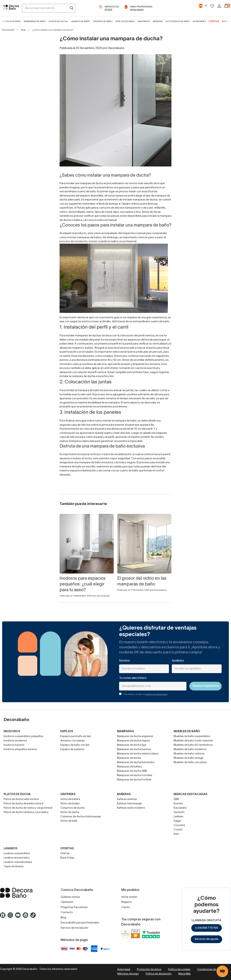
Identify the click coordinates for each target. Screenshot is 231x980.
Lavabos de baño (80, 21)
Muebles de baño (11, 21)
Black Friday (67, 858)
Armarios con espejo (72, 741)
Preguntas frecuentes (74, 907)
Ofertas (214, 21)
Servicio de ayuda (206, 939)
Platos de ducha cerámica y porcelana (26, 812)
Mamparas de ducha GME (132, 771)
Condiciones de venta (210, 970)
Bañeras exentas (127, 799)
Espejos (67, 731)
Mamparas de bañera (129, 767)
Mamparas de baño (35, 21)
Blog (23, 30)
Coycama (179, 825)
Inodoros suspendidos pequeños (23, 736)
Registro (127, 902)
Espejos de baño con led (75, 745)
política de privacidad (156, 694)
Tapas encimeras (14, 867)
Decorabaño (8, 30)
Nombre (124, 661)
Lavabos (10, 849)
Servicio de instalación (74, 928)
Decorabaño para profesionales (80, 923)
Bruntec (178, 804)
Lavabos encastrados (17, 858)
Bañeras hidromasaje (129, 804)
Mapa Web (185, 974)
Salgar (177, 821)
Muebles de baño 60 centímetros (193, 745)
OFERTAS (67, 849)
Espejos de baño (125, 21)
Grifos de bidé (69, 821)
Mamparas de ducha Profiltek (134, 780)
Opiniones (67, 902)
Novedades (199, 21)
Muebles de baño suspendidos (192, 736)
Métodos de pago (128, 974)
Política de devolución (159, 974)
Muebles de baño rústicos (189, 754)
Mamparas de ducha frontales (135, 775)
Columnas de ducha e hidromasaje (80, 817)
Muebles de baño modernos (190, 749)
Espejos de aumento (72, 749)
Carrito (126, 907)
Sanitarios (144, 21)
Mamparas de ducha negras (133, 741)
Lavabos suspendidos (17, 854)
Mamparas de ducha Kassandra (136, 762)
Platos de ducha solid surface (21, 799)
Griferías (68, 794)
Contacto (67, 912)
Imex (176, 834)
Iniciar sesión (129, 897)
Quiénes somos (70, 897)
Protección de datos (149, 970)
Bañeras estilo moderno (131, 808)
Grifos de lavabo (70, 804)
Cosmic (178, 830)
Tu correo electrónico (133, 678)
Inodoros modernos (15, 741)
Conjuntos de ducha (72, 808)
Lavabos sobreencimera (18, 862)
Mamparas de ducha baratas (134, 749)
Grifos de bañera (70, 799)
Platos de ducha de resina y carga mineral (28, 808)
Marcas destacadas (190, 794)
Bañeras (158, 21)
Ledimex (178, 817)
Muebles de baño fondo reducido (193, 741)
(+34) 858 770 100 (207, 928)
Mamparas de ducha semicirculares (138, 754)
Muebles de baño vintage (188, 758)
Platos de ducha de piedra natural (23, 804)
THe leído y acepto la (145, 694)
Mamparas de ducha (129, 758)
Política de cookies (179, 970)
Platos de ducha (58, 21)
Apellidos (178, 661)
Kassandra (180, 808)
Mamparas (125, 731)
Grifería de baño (103, 21)
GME (176, 799)
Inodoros (12, 731)
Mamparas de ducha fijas (132, 745)
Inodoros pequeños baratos (20, 749)
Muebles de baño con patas (190, 762)
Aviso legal (124, 970)
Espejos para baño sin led (75, 736)
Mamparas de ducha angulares (135, 736)
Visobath (179, 812)
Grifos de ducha (70, 812)
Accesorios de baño (178, 21)
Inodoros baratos (14, 745)
